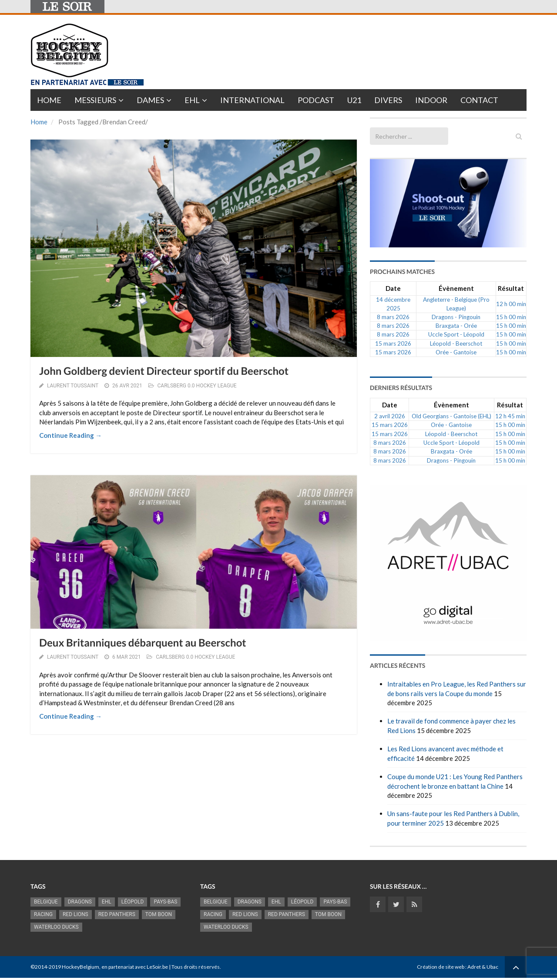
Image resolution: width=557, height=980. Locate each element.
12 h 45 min (510, 416)
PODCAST (316, 100)
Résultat (511, 288)
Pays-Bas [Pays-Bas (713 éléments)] (165, 902)
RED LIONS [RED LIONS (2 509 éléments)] (75, 914)
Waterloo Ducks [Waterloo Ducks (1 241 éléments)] (56, 927)
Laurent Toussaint (73, 386)
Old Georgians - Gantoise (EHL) (451, 416)
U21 (354, 100)
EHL (192, 100)
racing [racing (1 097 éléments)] (43, 914)
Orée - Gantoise (456, 352)
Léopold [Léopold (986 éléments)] (133, 902)
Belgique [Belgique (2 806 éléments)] (46, 902)
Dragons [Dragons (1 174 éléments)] (80, 902)
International (252, 100)
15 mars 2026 (393, 343)
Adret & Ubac (483, 967)
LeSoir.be (157, 967)
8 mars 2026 (393, 317)
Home (49, 100)
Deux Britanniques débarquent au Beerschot (143, 643)
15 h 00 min (511, 317)
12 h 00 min (511, 304)
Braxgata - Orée (456, 326)
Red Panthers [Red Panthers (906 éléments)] (117, 914)
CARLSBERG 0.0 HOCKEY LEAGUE (197, 386)
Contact (479, 100)
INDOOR (431, 100)
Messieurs (95, 100)
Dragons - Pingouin (456, 317)
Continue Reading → (70, 435)
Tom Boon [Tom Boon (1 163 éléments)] (159, 914)
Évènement (456, 288)
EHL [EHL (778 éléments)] (107, 902)
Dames (150, 100)
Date (393, 288)
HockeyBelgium (81, 967)
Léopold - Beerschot (456, 343)
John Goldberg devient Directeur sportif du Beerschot (164, 371)
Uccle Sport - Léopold (456, 334)
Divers (388, 100)
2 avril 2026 (390, 416)
